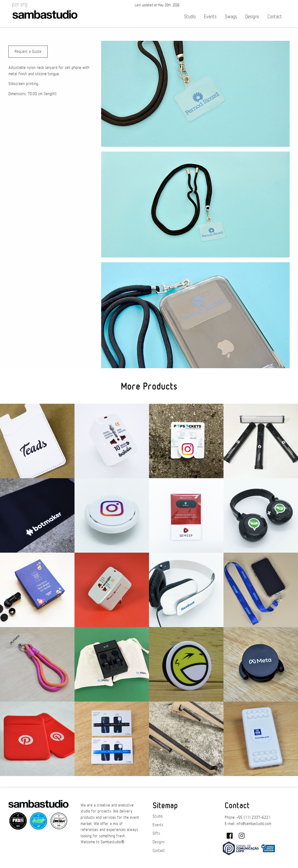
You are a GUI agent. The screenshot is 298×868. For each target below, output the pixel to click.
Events (210, 17)
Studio (190, 17)
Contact (275, 17)
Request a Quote (28, 52)
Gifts (156, 833)
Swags (231, 17)
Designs (252, 17)
